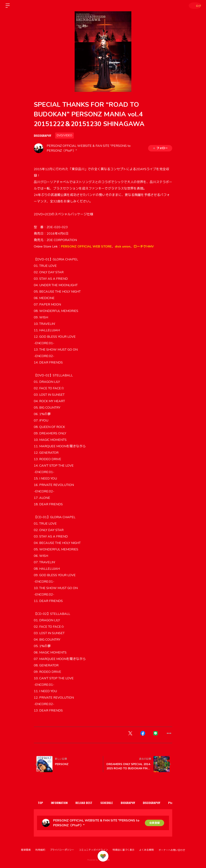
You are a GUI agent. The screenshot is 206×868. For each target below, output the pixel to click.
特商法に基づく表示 (124, 850)
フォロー (160, 148)
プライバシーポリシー (62, 850)
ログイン (194, 6)
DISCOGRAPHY (42, 135)
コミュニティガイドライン (93, 850)
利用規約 (40, 850)
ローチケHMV (144, 247)
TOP (41, 803)
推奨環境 (26, 850)
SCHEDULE (114, 803)
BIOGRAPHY (138, 803)
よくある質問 (146, 850)
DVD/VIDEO (64, 135)
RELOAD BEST (89, 803)
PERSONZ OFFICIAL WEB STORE (86, 247)
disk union (123, 247)
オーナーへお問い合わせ (172, 850)
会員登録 (154, 823)
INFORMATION (62, 803)
